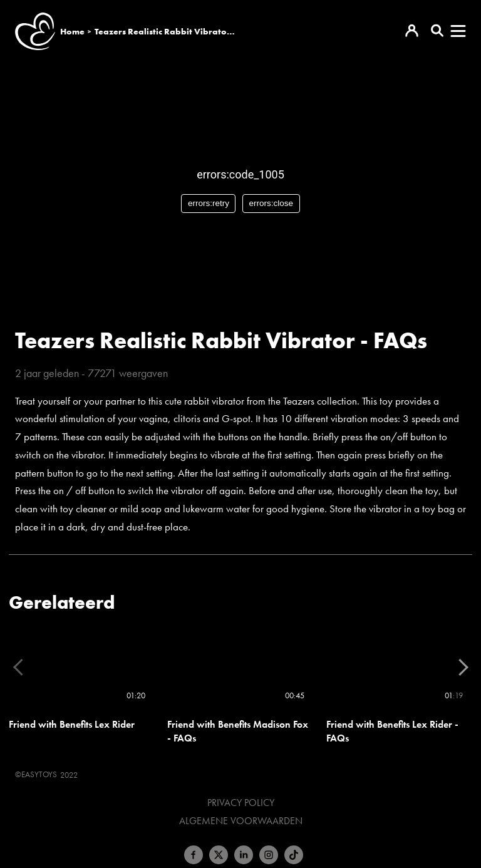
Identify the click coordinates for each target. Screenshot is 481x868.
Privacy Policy (241, 803)
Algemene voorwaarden (241, 821)
